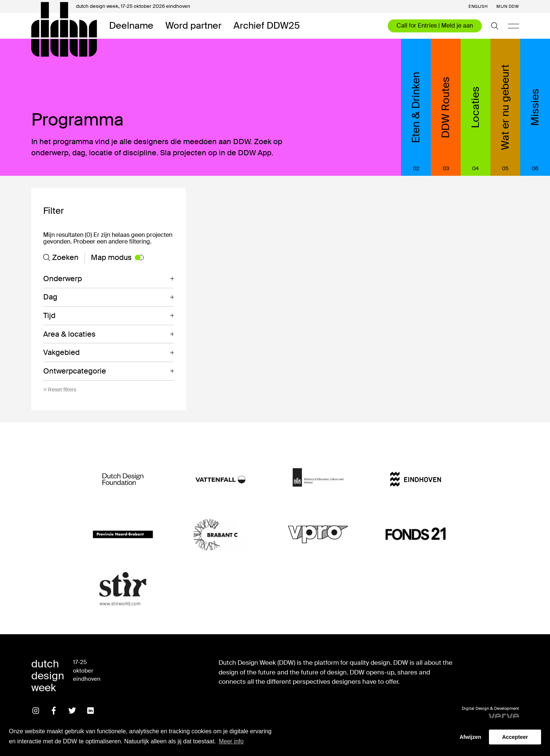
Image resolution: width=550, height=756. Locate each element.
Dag (50, 297)
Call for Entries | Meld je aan (435, 26)
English (478, 7)
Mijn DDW (508, 7)
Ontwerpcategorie (75, 371)
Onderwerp (63, 279)
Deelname (131, 26)
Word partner (193, 26)
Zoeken (61, 257)
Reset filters (60, 390)
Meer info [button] (231, 741)
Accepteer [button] (515, 737)
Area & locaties (69, 334)
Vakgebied (61, 352)
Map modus (117, 257)
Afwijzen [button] (470, 737)
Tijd (49, 315)
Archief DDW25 (267, 26)
